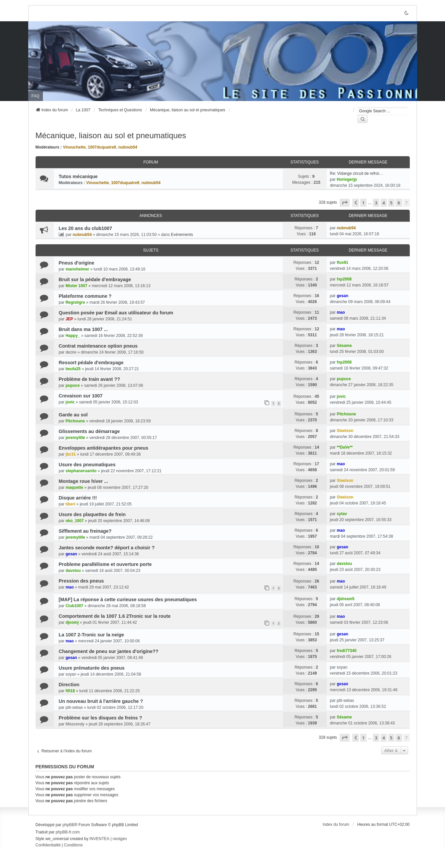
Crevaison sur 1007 (81, 396)
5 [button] (391, 203)
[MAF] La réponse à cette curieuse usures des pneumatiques (128, 599)
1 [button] (363, 203)
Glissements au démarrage (89, 431)
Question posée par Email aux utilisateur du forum (116, 313)
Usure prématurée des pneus (92, 668)
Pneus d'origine (77, 263)
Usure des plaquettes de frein (92, 514)
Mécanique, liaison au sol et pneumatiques (111, 135)
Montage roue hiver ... (84, 481)
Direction (69, 685)
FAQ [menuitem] (36, 96)
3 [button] (376, 203)
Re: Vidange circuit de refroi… (357, 173)
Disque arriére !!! (78, 498)
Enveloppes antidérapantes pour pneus (104, 448)
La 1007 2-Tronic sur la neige (92, 635)
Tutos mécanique (78, 176)
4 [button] (384, 203)
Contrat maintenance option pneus (98, 346)
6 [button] (399, 203)
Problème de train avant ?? (90, 379)
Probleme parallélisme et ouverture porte (105, 564)
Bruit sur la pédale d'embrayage (95, 279)
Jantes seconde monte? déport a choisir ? (107, 548)
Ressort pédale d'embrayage (91, 363)
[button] (345, 203)
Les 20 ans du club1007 (86, 228)
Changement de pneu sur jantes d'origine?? (109, 651)
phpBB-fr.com (68, 832)
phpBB (68, 825)
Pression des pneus (81, 581)
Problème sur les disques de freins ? (101, 718)
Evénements (182, 235)
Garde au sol (73, 415)
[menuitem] (48, 845)
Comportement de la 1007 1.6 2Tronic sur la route (115, 616)
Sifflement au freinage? (85, 531)
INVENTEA (99, 839)
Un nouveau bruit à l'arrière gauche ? (101, 701)
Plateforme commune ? (85, 296)
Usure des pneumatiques (87, 465)
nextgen (120, 839)
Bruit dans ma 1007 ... (83, 329)
